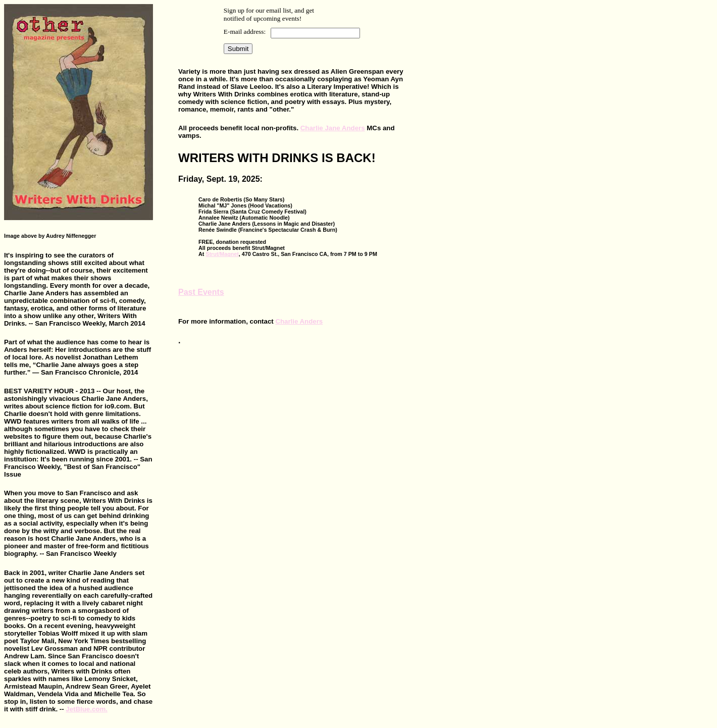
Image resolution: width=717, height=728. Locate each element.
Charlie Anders (299, 321)
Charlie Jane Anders (333, 128)
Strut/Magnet (222, 254)
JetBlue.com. (87, 709)
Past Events (201, 292)
